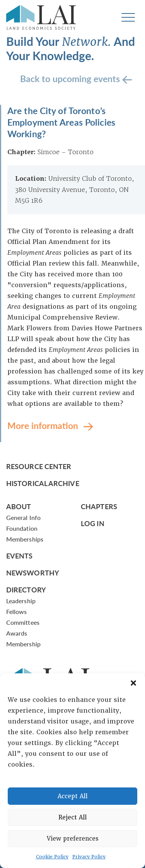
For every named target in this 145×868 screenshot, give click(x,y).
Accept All (72, 796)
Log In (93, 523)
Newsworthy (33, 573)
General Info (23, 517)
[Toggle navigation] (128, 18)
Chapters (99, 506)
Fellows (17, 611)
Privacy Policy (89, 857)
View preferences (73, 839)
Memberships (25, 539)
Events (20, 556)
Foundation (22, 528)
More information (44, 425)
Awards (17, 633)
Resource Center (39, 466)
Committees (23, 622)
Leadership (21, 601)
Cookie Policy (52, 857)
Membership (23, 644)
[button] (133, 683)
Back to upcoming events (71, 78)
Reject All (72, 818)
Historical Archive (43, 483)
